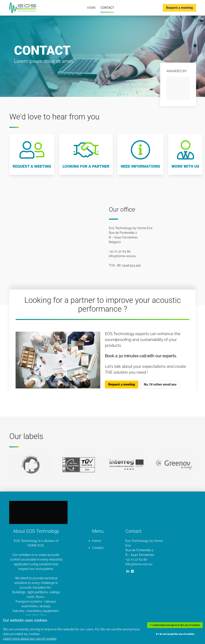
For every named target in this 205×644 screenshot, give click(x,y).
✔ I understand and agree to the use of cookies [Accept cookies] (175, 625)
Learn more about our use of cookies (30, 639)
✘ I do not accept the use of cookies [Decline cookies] (175, 634)
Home (91, 8)
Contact (107, 8)
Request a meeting (179, 8)
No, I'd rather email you (160, 384)
